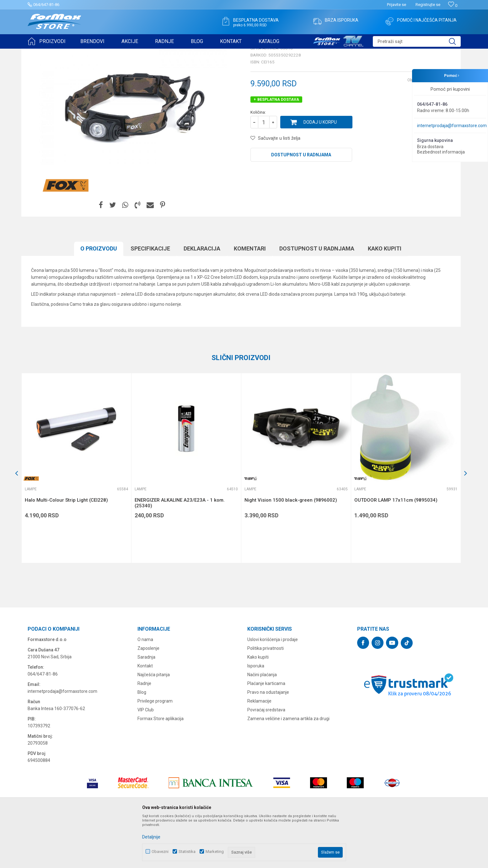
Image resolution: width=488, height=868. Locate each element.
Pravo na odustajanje (268, 741)
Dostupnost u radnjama (301, 203)
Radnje (144, 732)
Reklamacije (259, 750)
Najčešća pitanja (154, 723)
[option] (76, 517)
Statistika (187, 852)
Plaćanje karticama (266, 732)
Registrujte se (428, 5)
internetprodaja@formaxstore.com (452, 126)
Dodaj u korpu (320, 171)
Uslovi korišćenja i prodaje (273, 688)
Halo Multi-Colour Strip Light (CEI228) (66, 549)
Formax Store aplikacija (161, 767)
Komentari (250, 297)
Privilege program (155, 750)
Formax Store (39, 53)
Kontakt (145, 714)
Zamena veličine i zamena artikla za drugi (288, 767)
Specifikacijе (150, 297)
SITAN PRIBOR (88, 53)
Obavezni (160, 852)
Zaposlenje (148, 697)
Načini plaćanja (262, 723)
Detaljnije (151, 837)
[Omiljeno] (453, 5)
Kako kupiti (385, 297)
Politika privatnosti (265, 697)
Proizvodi (63, 53)
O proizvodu (99, 297)
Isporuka (256, 714)
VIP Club (146, 758)
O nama (145, 688)
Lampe (111, 53)
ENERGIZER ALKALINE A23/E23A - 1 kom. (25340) (180, 552)
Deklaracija (202, 297)
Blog (142, 741)
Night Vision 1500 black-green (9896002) (291, 549)
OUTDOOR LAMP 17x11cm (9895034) (396, 549)
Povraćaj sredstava (266, 758)
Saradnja (146, 706)
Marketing (215, 852)
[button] (417, 41)
